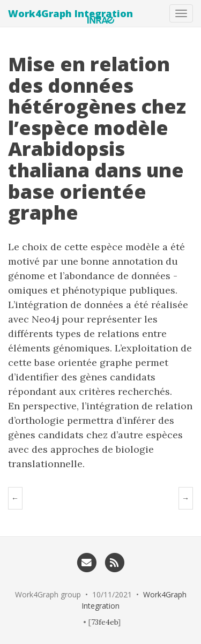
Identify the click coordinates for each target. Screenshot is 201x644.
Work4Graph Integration (70, 13)
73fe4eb (105, 622)
